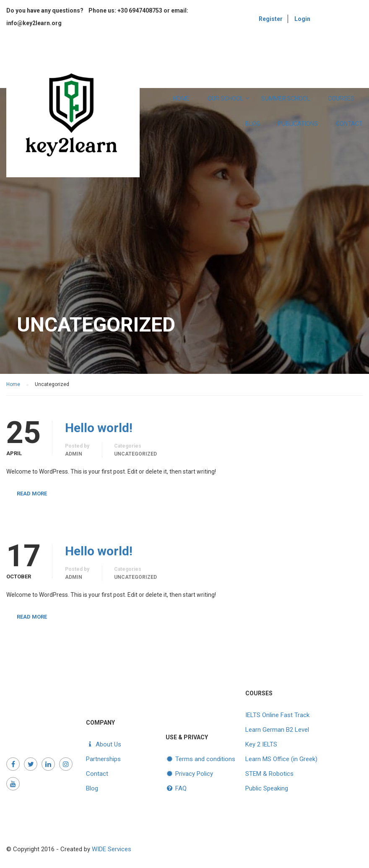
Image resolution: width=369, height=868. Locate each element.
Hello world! (99, 428)
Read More (32, 494)
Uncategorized (135, 454)
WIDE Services (112, 849)
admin (74, 454)
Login (302, 19)
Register (271, 19)
